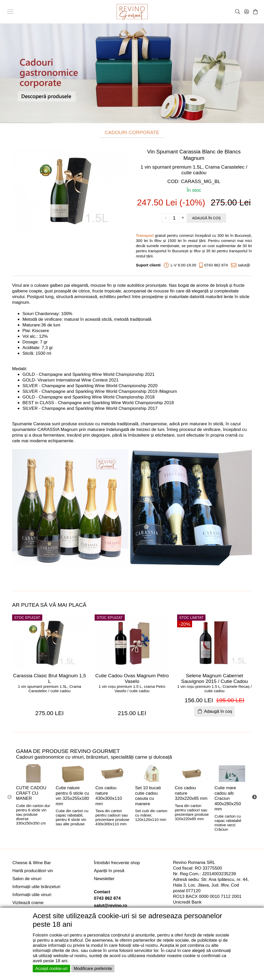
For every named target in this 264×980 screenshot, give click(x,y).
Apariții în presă (109, 871)
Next (254, 797)
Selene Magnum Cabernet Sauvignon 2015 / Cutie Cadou (215, 678)
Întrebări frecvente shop (117, 863)
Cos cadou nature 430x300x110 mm (109, 796)
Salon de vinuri (27, 879)
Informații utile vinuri (32, 895)
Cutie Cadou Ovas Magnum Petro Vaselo (132, 678)
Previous (10, 797)
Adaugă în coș (206, 218)
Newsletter (104, 879)
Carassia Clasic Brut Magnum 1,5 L (49, 678)
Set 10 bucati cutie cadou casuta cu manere (148, 796)
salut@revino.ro (110, 905)
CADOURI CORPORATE (132, 132)
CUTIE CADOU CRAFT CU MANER (31, 793)
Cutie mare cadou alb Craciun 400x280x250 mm (228, 798)
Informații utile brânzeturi (36, 887)
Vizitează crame (28, 903)
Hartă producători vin (33, 871)
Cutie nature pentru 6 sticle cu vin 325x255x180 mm (72, 796)
